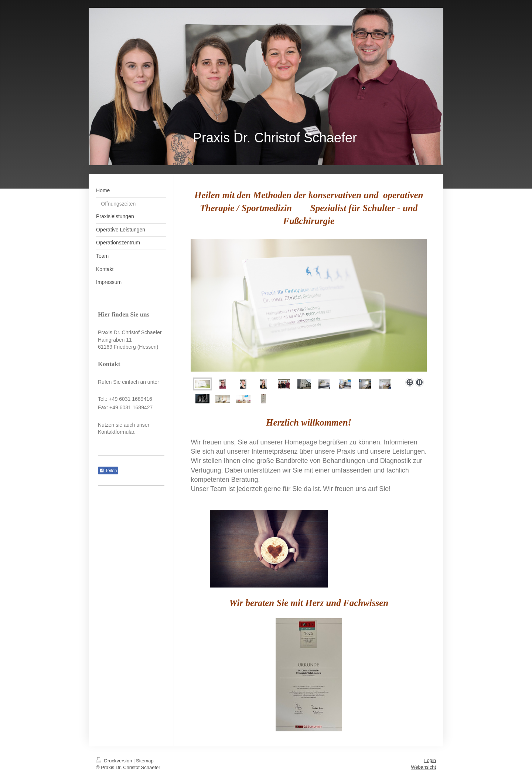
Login (430, 760)
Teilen (108, 471)
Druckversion (115, 761)
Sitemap (145, 761)
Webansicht (423, 767)
